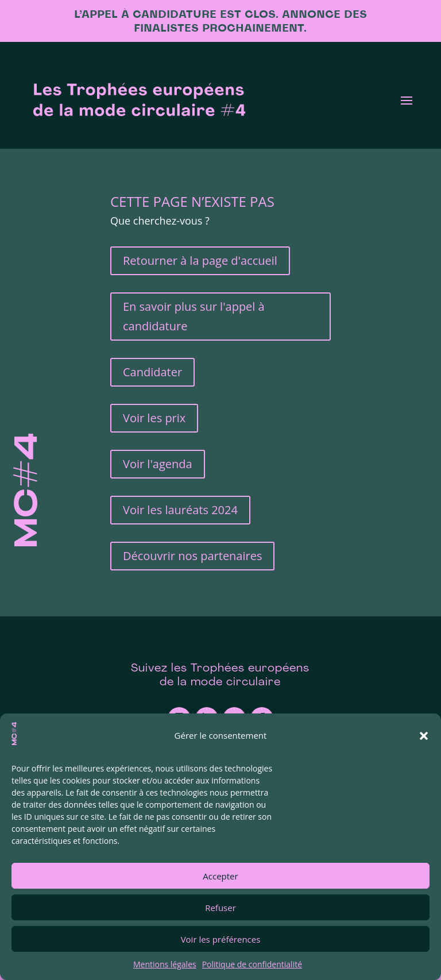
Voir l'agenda (158, 464)
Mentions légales (165, 964)
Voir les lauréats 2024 (180, 510)
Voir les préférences (221, 939)
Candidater (152, 372)
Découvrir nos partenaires (192, 556)
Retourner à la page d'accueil (200, 261)
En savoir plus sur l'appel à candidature (194, 316)
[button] (424, 736)
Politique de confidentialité (252, 964)
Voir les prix (154, 418)
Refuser (220, 908)
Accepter (220, 876)
